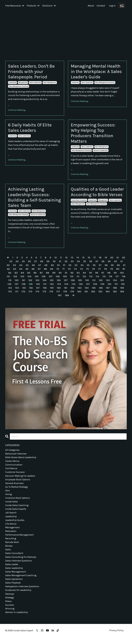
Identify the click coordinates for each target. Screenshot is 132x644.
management (23, 83)
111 (89, 279)
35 (85, 264)
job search (11, 517)
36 (91, 264)
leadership (12, 83)
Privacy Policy (116, 637)
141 (58, 287)
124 (58, 283)
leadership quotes (15, 525)
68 (51, 272)
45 (29, 268)
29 (48, 264)
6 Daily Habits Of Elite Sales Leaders (32, 129)
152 (16, 291)
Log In (112, 6)
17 (95, 261)
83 (22, 276)
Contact (101, 6)
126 (72, 283)
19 (106, 261)
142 (65, 287)
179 (86, 295)
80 (124, 272)
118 (17, 283)
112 (95, 279)
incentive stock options (18, 502)
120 (30, 283)
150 (123, 287)
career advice (12, 464)
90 (67, 276)
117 (10, 283)
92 (79, 276)
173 (45, 295)
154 (30, 291)
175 (59, 295)
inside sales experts (16, 513)
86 (41, 276)
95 (97, 276)
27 (35, 264)
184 (122, 295)
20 (112, 261)
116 (122, 279)
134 (9, 287)
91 (73, 276)
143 (73, 287)
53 (79, 268)
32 (66, 264)
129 (94, 283)
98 (116, 276)
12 (66, 261)
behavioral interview (16, 457)
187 (67, 298)
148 (109, 287)
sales (8, 555)
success (10, 612)
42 (10, 268)
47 (42, 268)
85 (35, 276)
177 (72, 295)
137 (30, 287)
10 (55, 261)
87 (48, 276)
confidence (11, 472)
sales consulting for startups (21, 562)
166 (115, 291)
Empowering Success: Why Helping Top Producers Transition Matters (95, 134)
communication (14, 468)
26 (29, 264)
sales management (50, 83)
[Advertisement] (66, 31)
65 (33, 272)
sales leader (12, 570)
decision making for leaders (20, 479)
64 (26, 272)
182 (108, 295)
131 (108, 283)
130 (101, 283)
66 (39, 272)
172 (38, 295)
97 (109, 276)
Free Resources (15, 6)
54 (85, 268)
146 (94, 287)
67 (45, 272)
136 (23, 287)
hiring (9, 498)
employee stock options (18, 483)
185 (53, 298)
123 (51, 283)
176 (66, 295)
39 (109, 264)
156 (45, 291)
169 (17, 295)
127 (79, 283)
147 (102, 287)
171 (31, 295)
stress (9, 608)
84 (29, 276)
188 (74, 298)
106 (54, 279)
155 (38, 291)
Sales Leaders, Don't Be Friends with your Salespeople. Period (33, 72)
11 (61, 261)
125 (65, 283)
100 (11, 279)
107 (61, 279)
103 (32, 279)
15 (83, 261)
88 (54, 276)
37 (97, 264)
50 (61, 268)
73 (81, 272)
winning (10, 616)
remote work (12, 547)
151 (9, 291)
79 (117, 272)
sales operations (14, 585)
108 (68, 279)
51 (67, 268)
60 (122, 268)
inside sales (12, 506)
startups (10, 600)
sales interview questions (19, 566)
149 (116, 287)
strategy (10, 604)
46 (35, 268)
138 (37, 287)
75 (93, 272)
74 (87, 272)
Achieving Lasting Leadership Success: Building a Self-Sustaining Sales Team (33, 200)
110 (82, 279)
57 (103, 268)
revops (9, 551)
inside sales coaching (79, 208)
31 (60, 264)
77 (105, 272)
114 (108, 279)
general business (15, 487)
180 (94, 295)
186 (60, 298)
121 (37, 283)
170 (24, 295)
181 (101, 295)
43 (16, 268)
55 (91, 268)
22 (124, 261)
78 (111, 272)
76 (99, 272)
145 (87, 287)
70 (63, 272)
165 (108, 291)
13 (72, 261)
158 (59, 291)
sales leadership (35, 83)
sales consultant (14, 559)
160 (73, 291)
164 (101, 291)
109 (76, 279)
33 (72, 264)
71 (69, 272)
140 (51, 287)
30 (54, 264)
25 (23, 264)
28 (42, 264)
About (91, 6)
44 (23, 268)
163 (94, 291)
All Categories (13, 453)
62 (14, 272)
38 (103, 264)
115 (115, 279)
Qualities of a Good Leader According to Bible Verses (93, 197)
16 (89, 261)
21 (118, 261)
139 (44, 287)
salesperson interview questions (23, 593)
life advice (11, 528)
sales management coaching (19, 87)
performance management (20, 540)
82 (16, 276)
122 (44, 283)
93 (85, 276)
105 (47, 279)
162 (87, 291)
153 (23, 291)
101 (18, 279)
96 (103, 276)
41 (122, 264)
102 (25, 279)
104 (39, 279)
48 (48, 268)
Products (33, 6)
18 (100, 261)
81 (10, 276)
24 (17, 264)
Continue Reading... (17, 111)
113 (102, 279)
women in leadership (101, 152)
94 (91, 276)
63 (20, 272)
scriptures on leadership (18, 597)
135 (16, 287)
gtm (8, 494)
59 (116, 268)
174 (52, 295)
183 (115, 295)
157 (52, 291)
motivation (11, 536)
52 (73, 268)
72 (75, 272)
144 (80, 287)
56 (97, 268)
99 (122, 276)
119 (23, 283)
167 (122, 291)
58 (110, 268)
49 (54, 268)
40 (116, 264)
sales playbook (13, 589)
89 (60, 276)
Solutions (49, 6)
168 (10, 295)
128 (87, 283)
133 (122, 283)
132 (115, 283)
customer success (15, 476)
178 (79, 295)
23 (11, 264)
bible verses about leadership (21, 460)
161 (80, 291)
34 (78, 264)
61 (8, 272)
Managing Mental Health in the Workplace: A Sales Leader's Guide (91, 75)
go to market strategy (17, 491)
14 (78, 261)
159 (66, 291)
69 (57, 272)
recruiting (11, 544)
